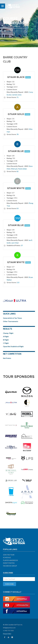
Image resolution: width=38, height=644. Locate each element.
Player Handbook (10, 560)
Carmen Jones (17, 95)
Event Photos (9, 563)
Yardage (28, 77)
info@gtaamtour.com (9, 628)
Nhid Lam (14, 169)
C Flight (6, 343)
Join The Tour (9, 555)
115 (18, 282)
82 (18, 171)
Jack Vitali (15, 243)
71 (18, 97)
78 (18, 134)
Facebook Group (10, 566)
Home (5, 26)
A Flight (6, 336)
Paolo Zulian (22, 169)
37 (22, 245)
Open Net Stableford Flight (13, 346)
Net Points (7, 358)
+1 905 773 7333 (8, 631)
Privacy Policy (7, 634)
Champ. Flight (8, 333)
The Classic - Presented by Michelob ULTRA (16, 28)
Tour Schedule (17, 26)
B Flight (6, 340)
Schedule (7, 557)
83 (18, 208)
